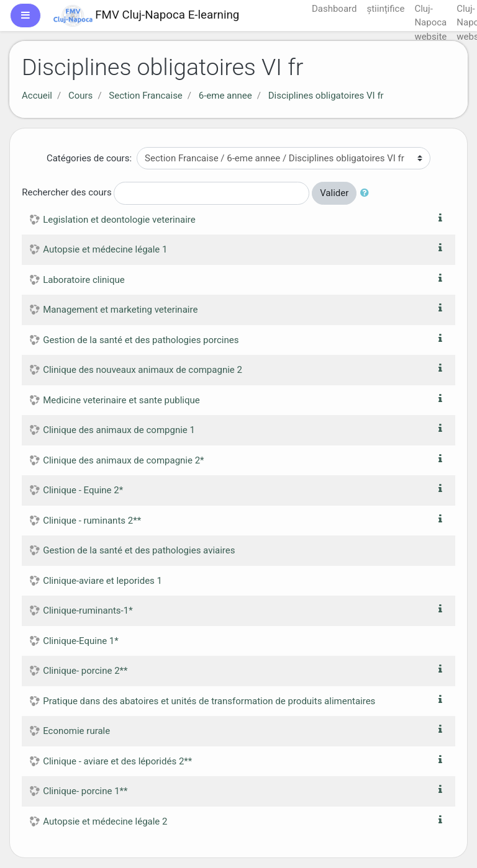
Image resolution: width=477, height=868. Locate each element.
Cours (80, 96)
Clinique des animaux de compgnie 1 (119, 430)
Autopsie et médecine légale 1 (105, 249)
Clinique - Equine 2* (83, 490)
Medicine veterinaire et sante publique (121, 400)
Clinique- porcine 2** (85, 671)
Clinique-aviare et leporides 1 (102, 581)
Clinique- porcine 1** (85, 791)
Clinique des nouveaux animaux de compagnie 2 (143, 370)
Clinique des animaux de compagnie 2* (123, 460)
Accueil (37, 96)
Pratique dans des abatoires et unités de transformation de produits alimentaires (209, 701)
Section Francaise (146, 96)
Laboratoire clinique (84, 280)
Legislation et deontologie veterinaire (119, 220)
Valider (334, 193)
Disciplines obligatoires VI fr (326, 96)
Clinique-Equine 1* (81, 641)
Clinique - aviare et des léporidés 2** (117, 761)
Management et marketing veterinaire (120, 310)
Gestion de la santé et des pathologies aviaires (139, 550)
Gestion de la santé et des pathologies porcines (141, 340)
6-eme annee (225, 96)
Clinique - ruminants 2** (92, 521)
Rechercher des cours (66, 192)
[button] (367, 193)
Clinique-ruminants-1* (88, 611)
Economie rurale (76, 731)
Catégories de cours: (89, 158)
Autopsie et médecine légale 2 (105, 821)
